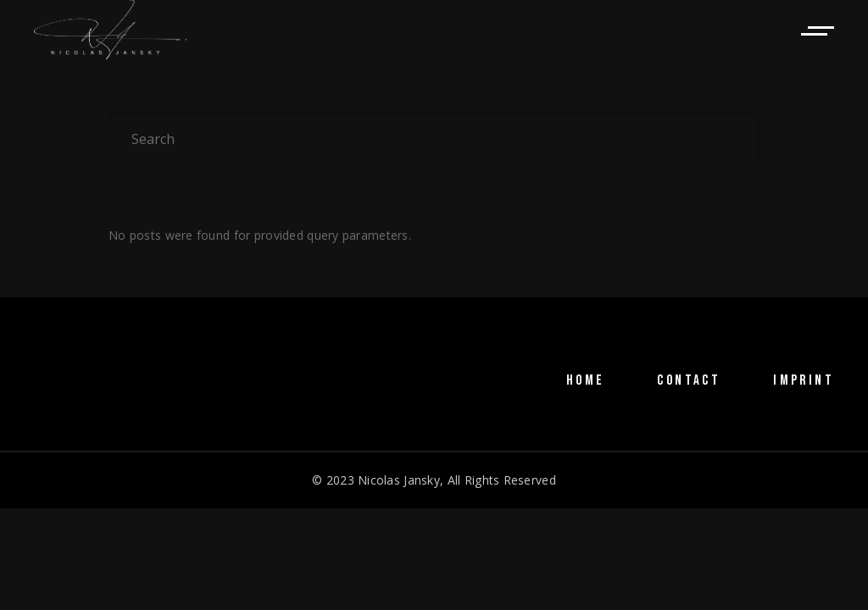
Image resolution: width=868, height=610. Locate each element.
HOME (586, 380)
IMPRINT (804, 380)
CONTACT (689, 380)
